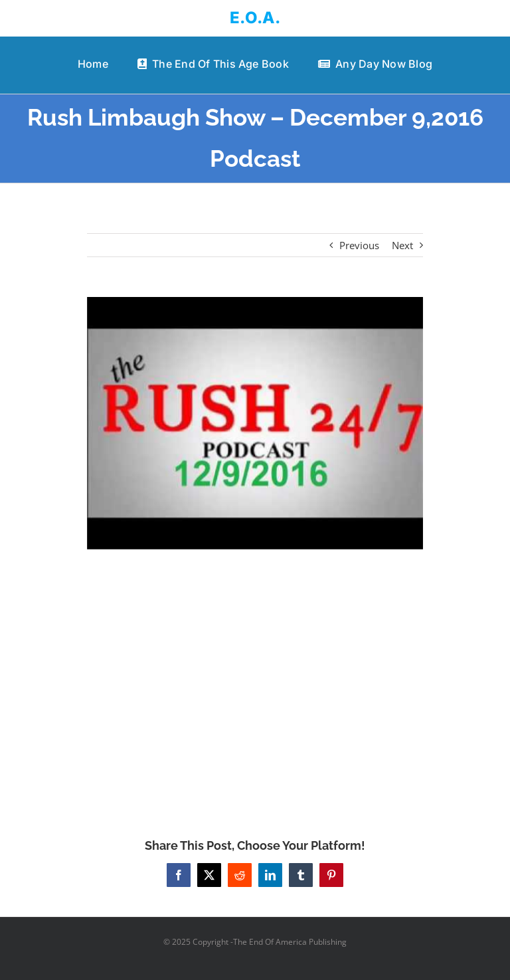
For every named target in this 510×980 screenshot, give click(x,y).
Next (402, 245)
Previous (359, 245)
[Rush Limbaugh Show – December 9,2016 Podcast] (255, 423)
